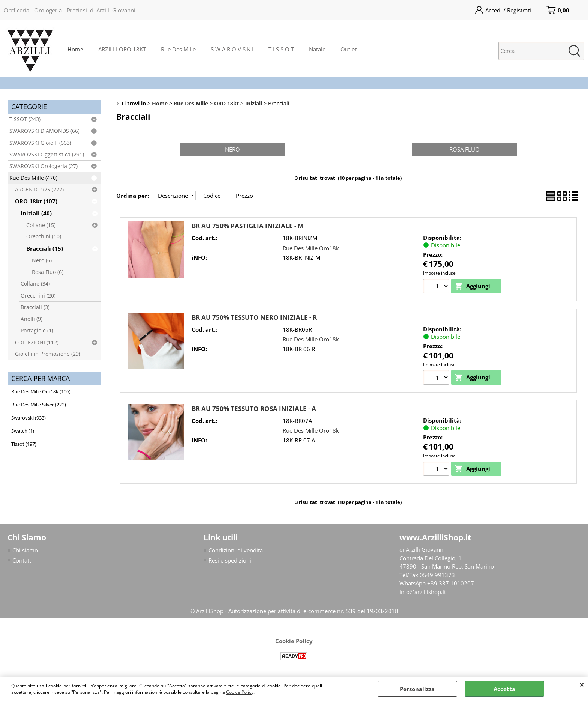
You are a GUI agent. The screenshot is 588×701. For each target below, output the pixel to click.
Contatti (22, 560)
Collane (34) (35, 284)
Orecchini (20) (38, 296)
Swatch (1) (23, 431)
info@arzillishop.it (423, 592)
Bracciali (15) (45, 248)
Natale (317, 49)
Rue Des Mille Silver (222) (39, 405)
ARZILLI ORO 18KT (122, 49)
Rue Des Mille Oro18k (311, 248)
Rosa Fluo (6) (48, 272)
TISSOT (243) (25, 119)
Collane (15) (41, 225)
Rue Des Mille (178, 49)
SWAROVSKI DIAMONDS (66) (44, 131)
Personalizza (417, 689)
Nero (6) (42, 260)
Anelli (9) (31, 319)
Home (75, 49)
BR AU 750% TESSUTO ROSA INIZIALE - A (254, 408)
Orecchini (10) (44, 236)
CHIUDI (582, 684)
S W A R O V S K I (232, 49)
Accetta (504, 689)
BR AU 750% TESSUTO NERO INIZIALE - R (254, 317)
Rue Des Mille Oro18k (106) (41, 391)
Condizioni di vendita (236, 550)
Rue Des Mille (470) (33, 178)
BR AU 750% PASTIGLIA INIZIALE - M (248, 226)
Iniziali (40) (36, 213)
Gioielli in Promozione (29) (48, 354)
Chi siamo (25, 550)
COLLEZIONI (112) (37, 343)
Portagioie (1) (37, 331)
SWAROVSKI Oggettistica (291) (47, 155)
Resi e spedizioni (230, 560)
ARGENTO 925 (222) (39, 190)
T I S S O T (281, 49)
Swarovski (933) (28, 418)
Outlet (349, 49)
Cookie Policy (240, 692)
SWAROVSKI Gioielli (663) (40, 143)
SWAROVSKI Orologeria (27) (43, 166)
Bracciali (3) (35, 307)
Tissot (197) (24, 444)
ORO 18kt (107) (36, 201)
